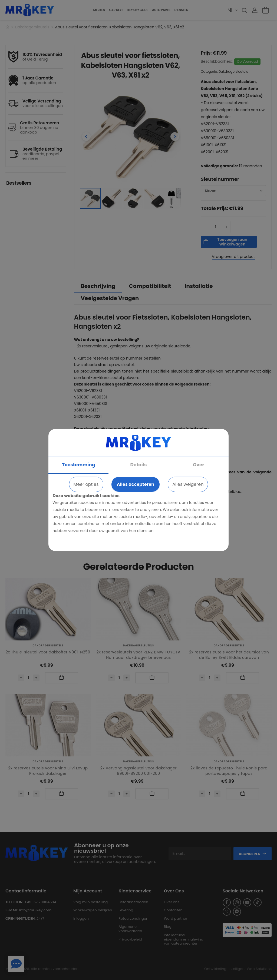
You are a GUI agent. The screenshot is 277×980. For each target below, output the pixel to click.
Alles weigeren (188, 484)
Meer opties (86, 484)
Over (199, 465)
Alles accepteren (136, 484)
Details (139, 465)
